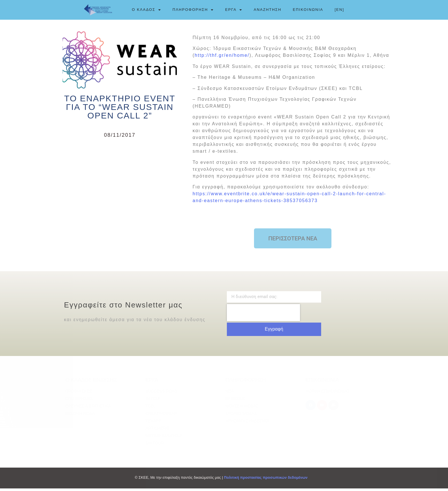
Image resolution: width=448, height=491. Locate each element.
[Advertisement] (120, 187)
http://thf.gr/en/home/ (222, 58)
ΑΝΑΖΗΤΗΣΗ (268, 10)
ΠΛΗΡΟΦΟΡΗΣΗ (193, 10)
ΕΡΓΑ (234, 10)
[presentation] (263, 315)
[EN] (339, 10)
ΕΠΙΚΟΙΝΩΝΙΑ (308, 10)
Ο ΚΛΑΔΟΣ (146, 10)
